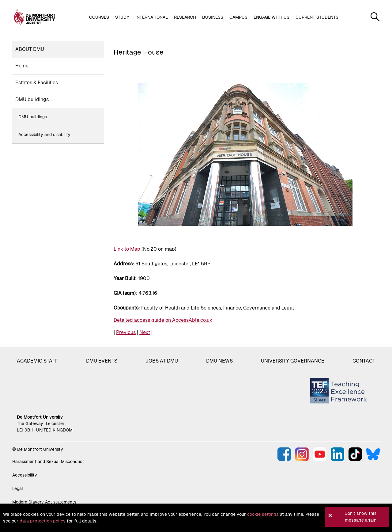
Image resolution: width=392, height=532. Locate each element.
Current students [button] (317, 17)
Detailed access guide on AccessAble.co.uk (163, 320)
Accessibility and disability (44, 135)
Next (145, 332)
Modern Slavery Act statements (44, 502)
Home (22, 66)
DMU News (219, 361)
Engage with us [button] (271, 17)
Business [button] (213, 17)
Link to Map (127, 249)
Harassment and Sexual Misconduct (48, 462)
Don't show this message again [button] (361, 517)
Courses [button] (99, 17)
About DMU (30, 49)
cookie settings (263, 514)
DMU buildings (32, 99)
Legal (18, 488)
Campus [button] (238, 17)
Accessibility (25, 475)
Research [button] (185, 17)
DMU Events (102, 361)
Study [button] (122, 17)
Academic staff (37, 361)
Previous (126, 332)
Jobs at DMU (162, 361)
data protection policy (43, 521)
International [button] (152, 17)
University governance (293, 361)
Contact (364, 361)
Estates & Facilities (37, 83)
